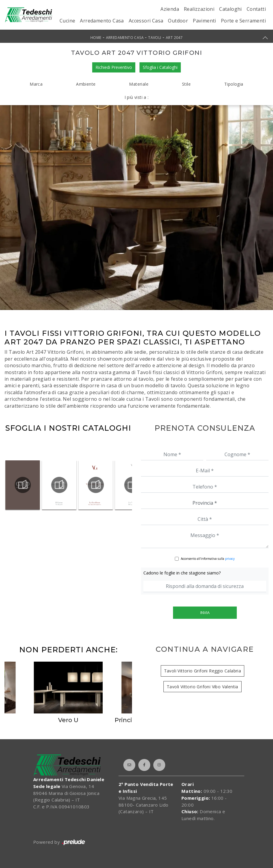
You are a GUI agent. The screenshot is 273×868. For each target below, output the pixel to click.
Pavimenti (204, 21)
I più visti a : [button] (137, 97)
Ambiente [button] (86, 84)
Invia (205, 613)
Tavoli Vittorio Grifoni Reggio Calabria (203, 671)
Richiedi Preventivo (114, 67)
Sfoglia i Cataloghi (160, 67)
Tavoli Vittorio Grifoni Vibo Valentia (203, 687)
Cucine (67, 21)
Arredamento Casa (102, 21)
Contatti (256, 9)
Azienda (170, 9)
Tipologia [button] (234, 84)
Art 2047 (174, 38)
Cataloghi (230, 9)
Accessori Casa (146, 21)
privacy (230, 559)
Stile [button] (186, 84)
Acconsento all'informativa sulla (208, 559)
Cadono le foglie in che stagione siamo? (182, 573)
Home (96, 38)
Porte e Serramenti (243, 21)
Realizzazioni (199, 9)
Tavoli (155, 38)
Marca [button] (36, 84)
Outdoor (178, 21)
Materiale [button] (139, 84)
